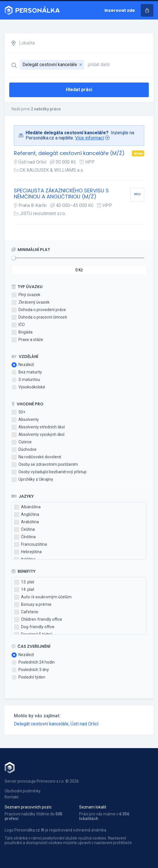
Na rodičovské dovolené (36, 457)
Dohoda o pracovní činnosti (39, 317)
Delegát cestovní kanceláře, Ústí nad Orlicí (56, 724)
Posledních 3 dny (30, 670)
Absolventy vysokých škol (38, 435)
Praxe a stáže (27, 340)
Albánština (27, 507)
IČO (18, 325)
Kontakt (12, 797)
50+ (18, 412)
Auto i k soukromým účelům (43, 597)
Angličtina (27, 515)
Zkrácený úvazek (31, 302)
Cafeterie (26, 612)
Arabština (26, 522)
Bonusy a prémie (33, 605)
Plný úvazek (26, 295)
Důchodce (24, 450)
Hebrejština (28, 552)
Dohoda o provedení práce (39, 310)
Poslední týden (28, 677)
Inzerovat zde (120, 10)
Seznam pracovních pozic (28, 807)
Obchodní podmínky (23, 791)
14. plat (24, 590)
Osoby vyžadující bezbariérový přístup (49, 472)
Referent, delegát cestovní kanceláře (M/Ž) (69, 153)
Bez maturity (27, 372)
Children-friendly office (38, 620)
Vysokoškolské (28, 387)
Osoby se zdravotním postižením (45, 465)
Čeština (24, 530)
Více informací (90, 138)
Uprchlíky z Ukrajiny (32, 480)
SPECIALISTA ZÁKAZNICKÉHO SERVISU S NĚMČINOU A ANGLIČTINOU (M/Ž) (61, 194)
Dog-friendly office (34, 627)
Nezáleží (23, 365)
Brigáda (22, 332)
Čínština (25, 537)
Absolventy (25, 420)
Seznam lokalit (93, 807)
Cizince (22, 442)
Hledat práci (79, 90)
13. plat (24, 582)
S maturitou (26, 380)
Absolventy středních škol (38, 427)
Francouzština (31, 545)
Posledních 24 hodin (33, 662)
